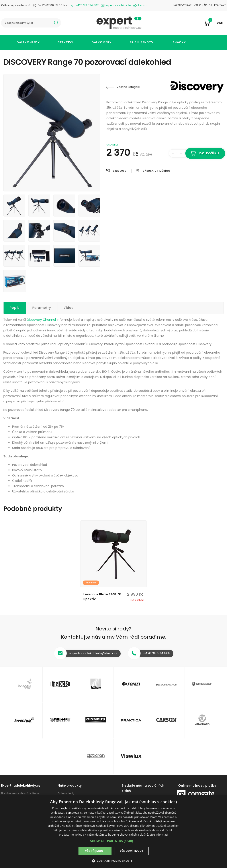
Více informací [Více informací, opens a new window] (159, 835)
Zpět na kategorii (128, 87)
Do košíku (209, 153)
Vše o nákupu (203, 5)
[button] (114, 841)
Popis (15, 308)
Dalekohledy (28, 42)
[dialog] (113, 832)
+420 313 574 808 (157, 653)
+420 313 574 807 (87, 5)
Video (69, 308)
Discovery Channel (41, 320)
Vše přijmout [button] (95, 851)
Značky (179, 42)
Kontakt (220, 5)
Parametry (42, 308)
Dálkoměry (102, 42)
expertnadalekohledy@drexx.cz (127, 5)
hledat (56, 23)
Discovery (197, 87)
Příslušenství (142, 42)
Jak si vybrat (182, 5)
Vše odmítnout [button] (132, 851)
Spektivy (66, 42)
